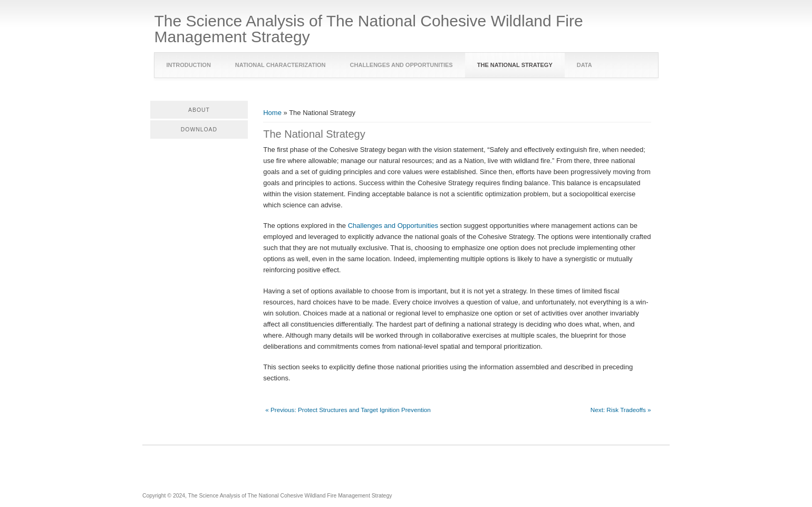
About (199, 110)
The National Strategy (515, 65)
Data (584, 65)
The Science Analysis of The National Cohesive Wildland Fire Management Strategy (369, 29)
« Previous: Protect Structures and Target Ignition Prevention (348, 410)
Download (199, 130)
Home (272, 113)
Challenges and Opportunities (402, 65)
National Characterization (281, 65)
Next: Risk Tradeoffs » (621, 410)
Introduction (189, 65)
